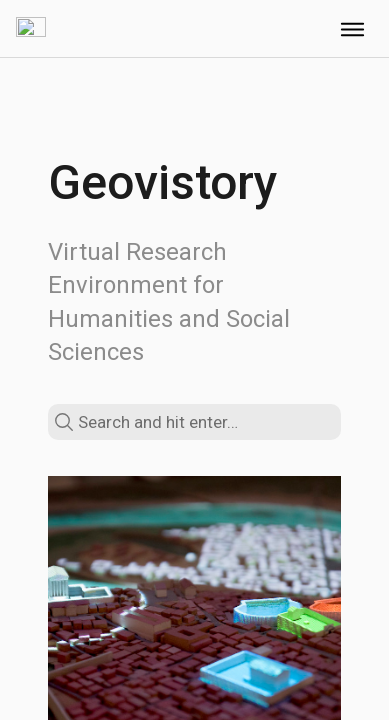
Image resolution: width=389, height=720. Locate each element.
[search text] (194, 422)
